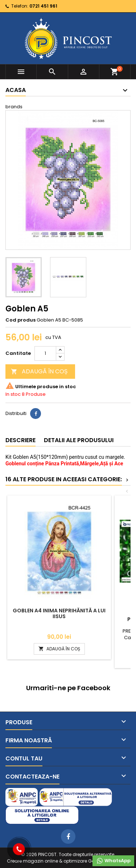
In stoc (13, 394)
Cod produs (20, 320)
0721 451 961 (43, 6)
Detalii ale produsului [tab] (79, 440)
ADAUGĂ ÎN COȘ (39, 371)
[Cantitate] (45, 353)
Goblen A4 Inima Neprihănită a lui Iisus (59, 613)
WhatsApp (113, 861)
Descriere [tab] (20, 440)
